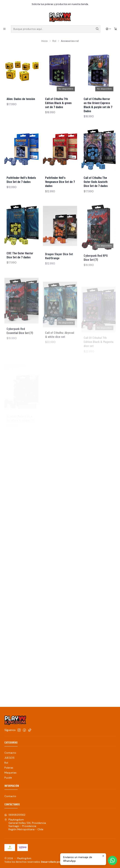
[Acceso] (108, 29)
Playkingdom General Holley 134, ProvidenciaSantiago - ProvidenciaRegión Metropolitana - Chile (25, 824)
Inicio (45, 41)
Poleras (9, 768)
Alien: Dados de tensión (21, 99)
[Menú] (4, 29)
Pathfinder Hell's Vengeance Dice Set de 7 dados (60, 182)
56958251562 (15, 815)
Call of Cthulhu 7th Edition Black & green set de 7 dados (58, 103)
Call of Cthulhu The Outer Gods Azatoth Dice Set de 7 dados (96, 182)
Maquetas (10, 773)
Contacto (10, 753)
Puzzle (8, 778)
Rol (54, 41)
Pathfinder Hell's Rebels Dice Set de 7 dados (21, 180)
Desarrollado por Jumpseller (58, 862)
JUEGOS (9, 758)
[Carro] (116, 29)
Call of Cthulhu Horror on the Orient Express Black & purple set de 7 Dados (98, 105)
